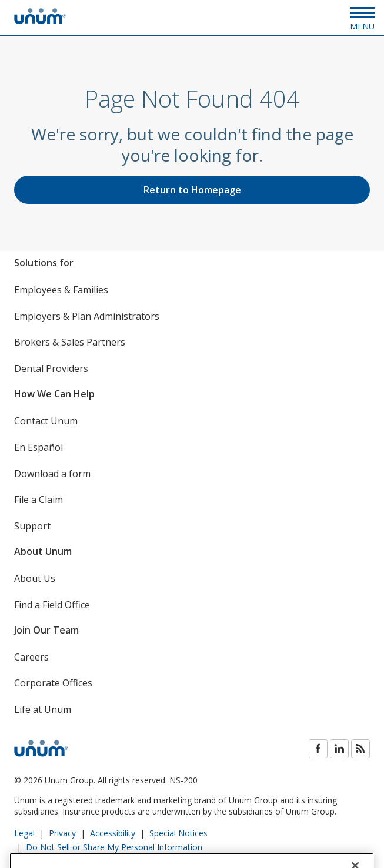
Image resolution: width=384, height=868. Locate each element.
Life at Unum (43, 709)
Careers (31, 657)
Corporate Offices (53, 683)
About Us (35, 578)
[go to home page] (40, 21)
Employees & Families (61, 290)
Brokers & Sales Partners (70, 342)
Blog (360, 749)
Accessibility (113, 833)
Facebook (318, 749)
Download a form (52, 474)
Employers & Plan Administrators (87, 316)
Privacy (62, 833)
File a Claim (39, 500)
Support (32, 526)
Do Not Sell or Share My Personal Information (114, 847)
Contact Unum (46, 421)
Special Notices (178, 833)
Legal (24, 833)
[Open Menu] (362, 18)
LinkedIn (339, 749)
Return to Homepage (192, 190)
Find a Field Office (52, 605)
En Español (39, 447)
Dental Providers (51, 368)
